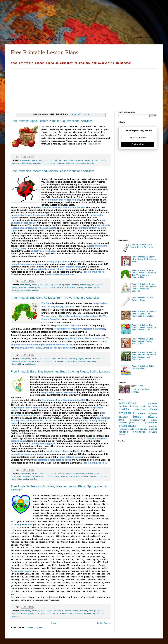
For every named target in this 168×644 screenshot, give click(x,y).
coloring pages (63, 285)
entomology (85, 285)
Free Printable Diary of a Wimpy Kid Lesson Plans (144, 259)
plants (15, 163)
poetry (141, 423)
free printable (76, 161)
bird (43, 611)
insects (23, 288)
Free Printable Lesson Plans (45, 52)
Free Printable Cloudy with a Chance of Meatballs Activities (144, 314)
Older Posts (103, 623)
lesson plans (34, 288)
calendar (153, 406)
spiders (98, 288)
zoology (36, 290)
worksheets (80, 163)
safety (80, 288)
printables (50, 163)
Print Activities (21, 571)
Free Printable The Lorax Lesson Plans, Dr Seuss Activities (144, 328)
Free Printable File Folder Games (143, 299)
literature (48, 361)
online (154, 420)
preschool (38, 163)
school (133, 429)
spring (15, 290)
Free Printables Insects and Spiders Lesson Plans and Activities (53, 171)
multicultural (138, 420)
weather (34, 479)
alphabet (153, 404)
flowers (90, 474)
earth (68, 474)
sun (13, 479)
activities (25, 161)
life (37, 614)
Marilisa (139, 386)
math (103, 161)
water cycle (23, 479)
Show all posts (80, 114)
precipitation (48, 614)
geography (153, 414)
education (140, 410)
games (88, 161)
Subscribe (138, 144)
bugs (41, 161)
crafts (48, 161)
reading (60, 163)
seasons (94, 476)
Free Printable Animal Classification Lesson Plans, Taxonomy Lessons (144, 288)
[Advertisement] (70, 19)
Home (54, 623)
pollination (26, 163)
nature (60, 288)
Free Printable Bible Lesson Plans (143, 367)
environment (79, 474)
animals (36, 611)
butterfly (62, 359)
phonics (133, 423)
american (123, 406)
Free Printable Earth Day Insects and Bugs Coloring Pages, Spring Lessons (60, 371)
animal (35, 285)
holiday (123, 417)
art (42, 359)
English (57, 161)
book (47, 359)
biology (44, 285)
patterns (123, 423)
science (69, 163)
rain (71, 614)
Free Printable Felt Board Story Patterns (142, 246)
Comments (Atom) (35, 628)
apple (35, 161)
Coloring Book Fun (21, 525)
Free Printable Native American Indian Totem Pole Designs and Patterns (144, 356)
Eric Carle (98, 359)
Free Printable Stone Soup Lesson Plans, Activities (143, 341)
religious (124, 429)
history (96, 161)
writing (91, 163)
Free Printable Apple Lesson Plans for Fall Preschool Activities (52, 121)
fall (65, 161)
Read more (94, 144)
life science (49, 288)
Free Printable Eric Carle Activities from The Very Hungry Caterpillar (55, 298)
